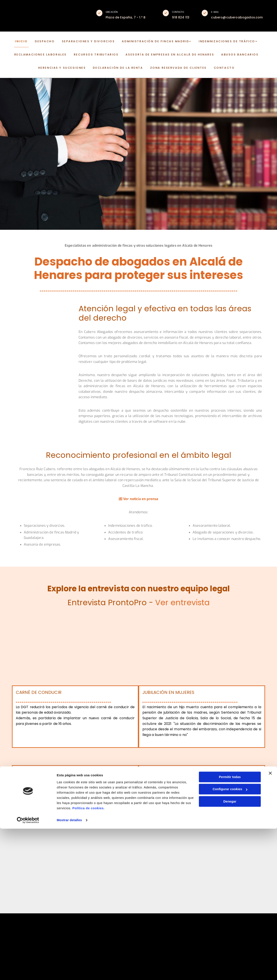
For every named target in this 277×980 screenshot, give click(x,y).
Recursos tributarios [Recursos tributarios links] (101, 55)
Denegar (230, 953)
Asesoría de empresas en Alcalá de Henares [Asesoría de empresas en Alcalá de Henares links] (166, 55)
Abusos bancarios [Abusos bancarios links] (228, 55)
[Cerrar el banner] (270, 925)
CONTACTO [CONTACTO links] (215, 68)
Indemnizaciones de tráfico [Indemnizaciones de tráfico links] (217, 43)
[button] (99, 13)
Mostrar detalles (69, 971)
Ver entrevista (182, 604)
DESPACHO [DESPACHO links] (53, 43)
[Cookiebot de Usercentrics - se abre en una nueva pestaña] (28, 972)
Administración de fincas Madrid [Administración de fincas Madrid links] (152, 43)
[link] (155, 43)
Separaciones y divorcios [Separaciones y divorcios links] (91, 43)
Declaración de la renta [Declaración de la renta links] (120, 68)
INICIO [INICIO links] (33, 43)
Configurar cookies (230, 940)
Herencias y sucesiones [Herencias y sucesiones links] (70, 68)
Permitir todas (230, 928)
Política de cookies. (88, 960)
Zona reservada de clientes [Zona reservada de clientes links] (174, 68)
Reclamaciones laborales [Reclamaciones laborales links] (51, 55)
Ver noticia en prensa (139, 500)
